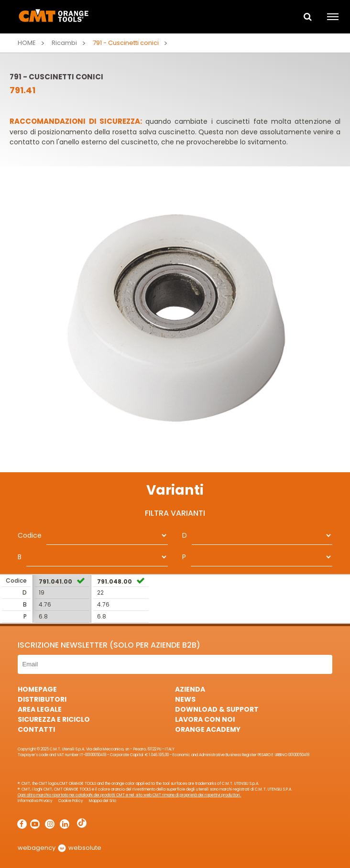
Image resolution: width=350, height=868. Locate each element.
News (185, 699)
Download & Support (217, 709)
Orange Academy (208, 729)
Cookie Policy (71, 801)
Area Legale (40, 709)
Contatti (36, 729)
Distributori (42, 699)
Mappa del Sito (103, 801)
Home (27, 43)
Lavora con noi (205, 719)
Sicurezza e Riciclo (54, 719)
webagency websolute (60, 848)
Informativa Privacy (35, 801)
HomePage (37, 689)
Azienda (190, 689)
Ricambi (64, 43)
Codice (30, 535)
